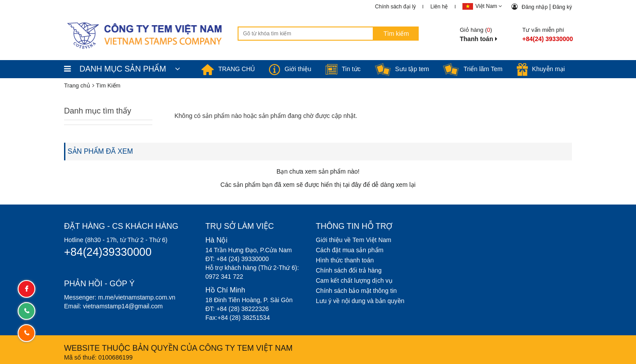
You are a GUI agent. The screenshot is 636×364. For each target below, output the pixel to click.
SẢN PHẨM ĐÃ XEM (100, 151)
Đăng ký (562, 7)
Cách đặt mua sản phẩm (350, 250)
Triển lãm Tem (473, 69)
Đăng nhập (535, 7)
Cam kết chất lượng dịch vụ (354, 281)
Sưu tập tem (402, 69)
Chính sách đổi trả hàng (349, 270)
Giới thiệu (290, 69)
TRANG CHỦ (228, 69)
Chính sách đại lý (395, 7)
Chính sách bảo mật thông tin (356, 291)
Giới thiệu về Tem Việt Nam (354, 240)
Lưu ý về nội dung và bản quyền (360, 301)
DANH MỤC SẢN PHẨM (122, 69)
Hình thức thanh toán (345, 260)
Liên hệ (439, 7)
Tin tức (343, 69)
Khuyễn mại (541, 69)
